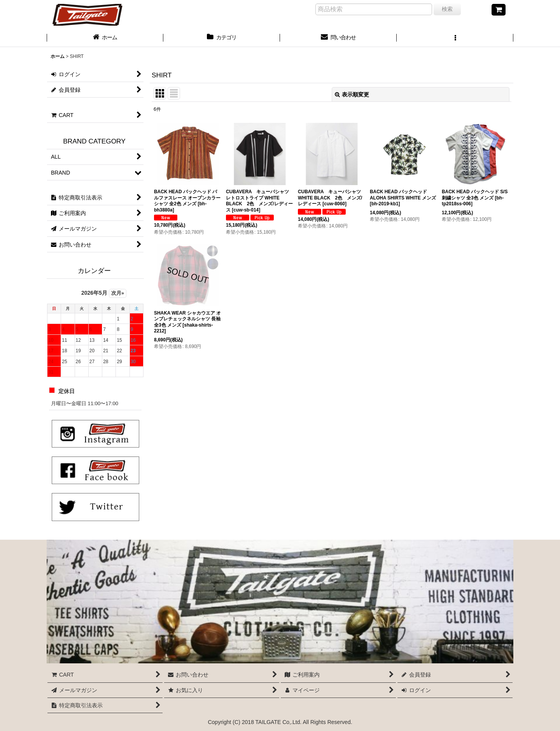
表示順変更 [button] (352, 94)
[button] (455, 38)
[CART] (499, 10)
